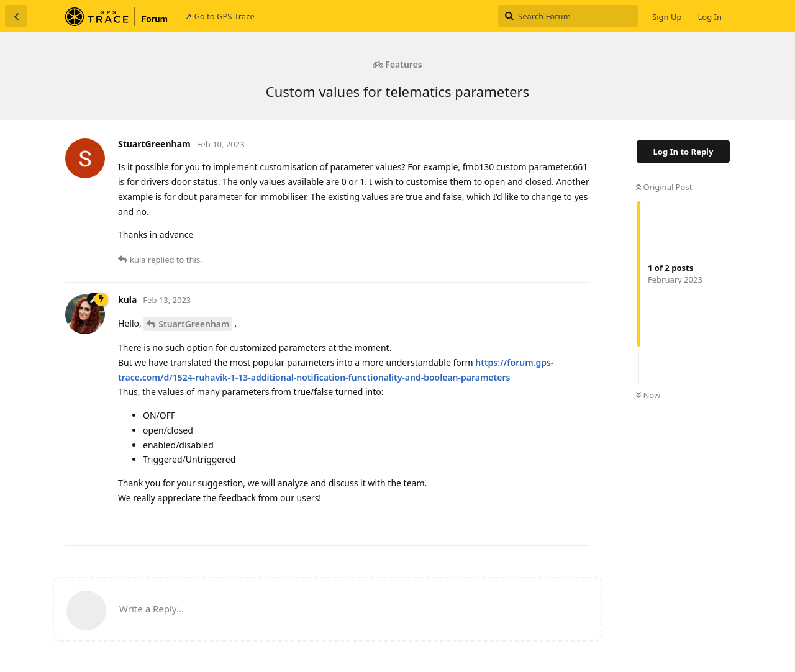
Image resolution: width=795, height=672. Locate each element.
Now (648, 395)
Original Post (664, 187)
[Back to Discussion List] (16, 16)
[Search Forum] (568, 16)
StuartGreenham (194, 324)
